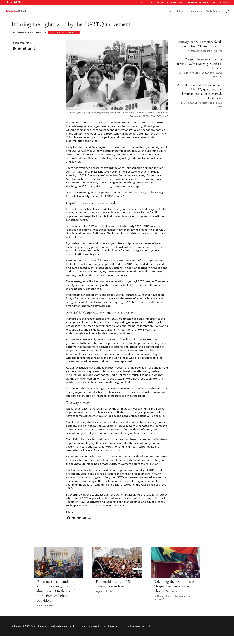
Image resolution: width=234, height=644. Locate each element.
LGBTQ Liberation (57, 32)
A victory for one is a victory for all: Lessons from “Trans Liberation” (199, 44)
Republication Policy (208, 2)
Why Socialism (73, 32)
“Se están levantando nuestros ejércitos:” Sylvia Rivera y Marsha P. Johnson (199, 64)
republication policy (134, 626)
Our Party (145, 2)
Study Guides (213, 11)
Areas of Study (177, 11)
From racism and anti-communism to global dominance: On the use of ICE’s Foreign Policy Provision (56, 591)
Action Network (178, 2)
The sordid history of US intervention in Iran (113, 584)
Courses (195, 11)
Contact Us (192, 2)
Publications (160, 2)
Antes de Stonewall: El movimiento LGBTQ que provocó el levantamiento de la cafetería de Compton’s (200, 92)
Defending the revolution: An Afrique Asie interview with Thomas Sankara (175, 586)
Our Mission (224, 2)
